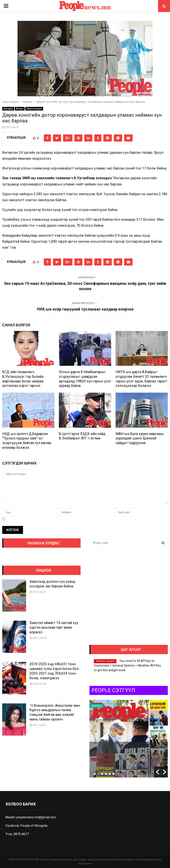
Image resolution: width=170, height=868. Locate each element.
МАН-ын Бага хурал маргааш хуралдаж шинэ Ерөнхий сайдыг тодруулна (140, 438)
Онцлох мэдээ (34, 109)
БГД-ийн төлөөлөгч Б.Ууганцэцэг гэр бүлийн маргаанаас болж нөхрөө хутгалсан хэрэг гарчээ (23, 379)
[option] (129, 739)
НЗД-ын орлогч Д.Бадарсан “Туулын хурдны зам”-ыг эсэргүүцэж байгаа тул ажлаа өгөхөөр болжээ (27, 441)
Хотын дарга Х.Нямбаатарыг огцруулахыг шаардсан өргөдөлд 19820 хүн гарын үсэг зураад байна (85, 379)
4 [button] (106, 774)
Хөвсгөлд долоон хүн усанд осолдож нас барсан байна (52, 584)
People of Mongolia (34, 826)
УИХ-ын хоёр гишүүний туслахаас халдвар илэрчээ (85, 309)
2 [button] (98, 774)
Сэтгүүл (97, 706)
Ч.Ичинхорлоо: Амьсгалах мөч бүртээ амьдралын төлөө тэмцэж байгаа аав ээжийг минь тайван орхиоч (55, 712)
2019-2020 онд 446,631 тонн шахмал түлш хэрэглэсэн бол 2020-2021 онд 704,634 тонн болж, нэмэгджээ (54, 671)
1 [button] (95, 774)
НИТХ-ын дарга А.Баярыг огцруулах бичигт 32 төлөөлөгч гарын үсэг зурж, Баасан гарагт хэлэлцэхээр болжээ (141, 379)
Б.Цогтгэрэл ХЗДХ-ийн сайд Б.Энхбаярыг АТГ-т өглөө (82, 436)
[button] (158, 772)
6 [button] (113, 774)
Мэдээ (20, 109)
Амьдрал (8, 109)
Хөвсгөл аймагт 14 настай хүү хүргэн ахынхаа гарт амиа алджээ (54, 627)
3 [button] (102, 774)
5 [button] (110, 774)
